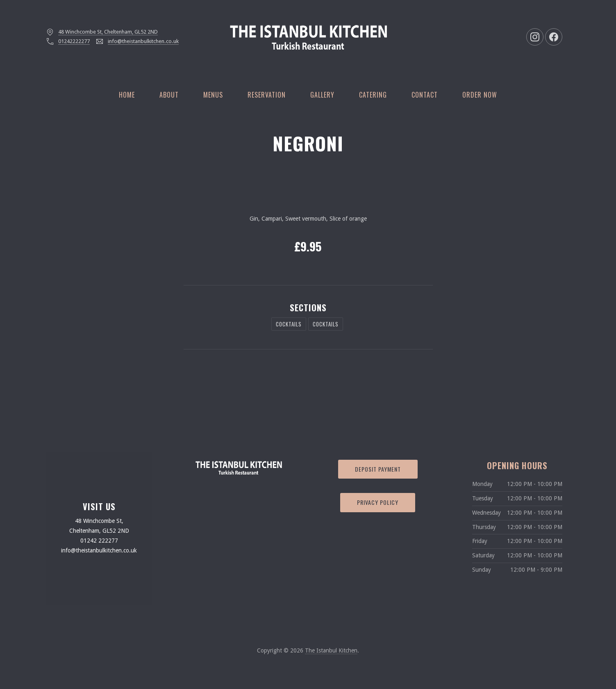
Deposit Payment (378, 469)
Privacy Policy (378, 502)
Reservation (267, 95)
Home (127, 95)
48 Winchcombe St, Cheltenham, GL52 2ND (108, 32)
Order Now (480, 95)
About (169, 95)
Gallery (322, 95)
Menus (213, 95)
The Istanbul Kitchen (331, 650)
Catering (373, 95)
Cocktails (289, 324)
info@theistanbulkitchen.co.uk (143, 41)
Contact (425, 95)
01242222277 (74, 41)
